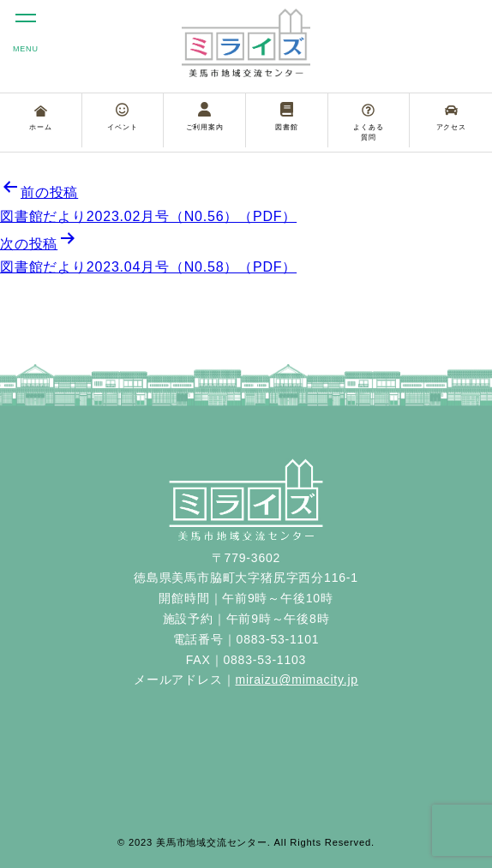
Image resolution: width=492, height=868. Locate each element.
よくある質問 (368, 123)
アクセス (451, 117)
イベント (122, 117)
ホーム (40, 118)
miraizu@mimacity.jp (297, 679)
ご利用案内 (205, 117)
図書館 (286, 117)
